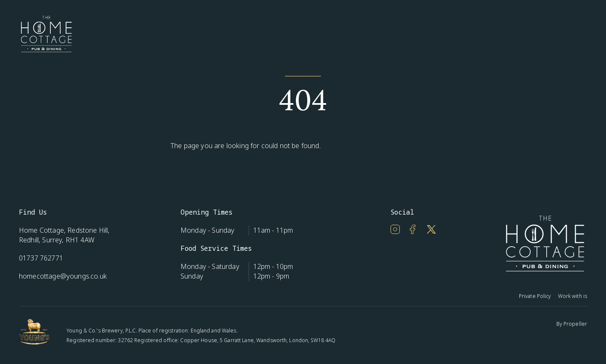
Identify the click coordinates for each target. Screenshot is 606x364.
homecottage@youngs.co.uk (63, 276)
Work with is (573, 296)
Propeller (575, 324)
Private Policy (535, 296)
